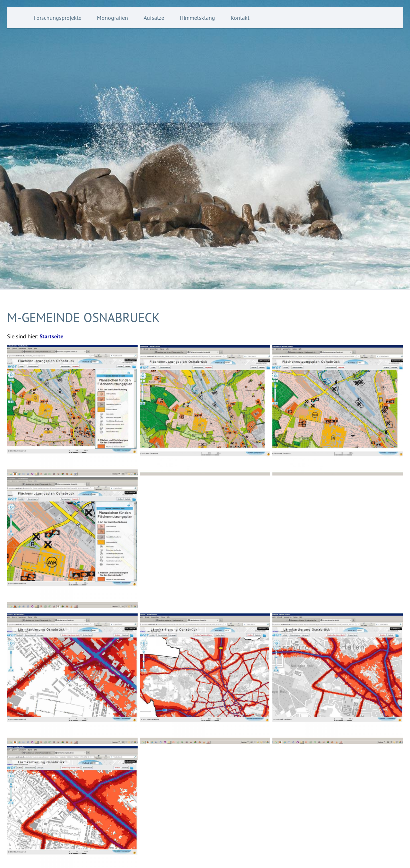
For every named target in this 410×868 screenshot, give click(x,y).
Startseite (51, 336)
